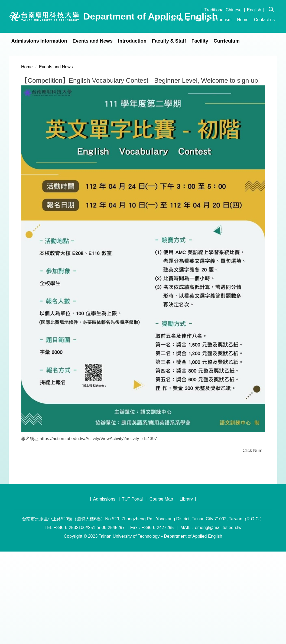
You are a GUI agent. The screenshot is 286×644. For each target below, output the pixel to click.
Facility (200, 41)
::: (157, 20)
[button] (273, 6)
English (254, 10)
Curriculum (227, 41)
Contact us (264, 20)
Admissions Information (39, 41)
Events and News (93, 41)
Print (78, 559)
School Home (177, 20)
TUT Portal (132, 592)
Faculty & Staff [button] (169, 41)
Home (243, 20)
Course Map (161, 592)
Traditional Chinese (223, 10)
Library (186, 592)
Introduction (132, 41)
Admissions (104, 592)
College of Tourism (214, 20)
